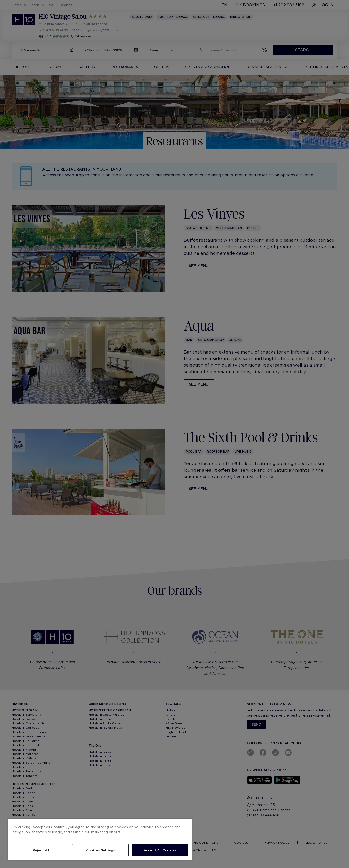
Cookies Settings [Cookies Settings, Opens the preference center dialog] (100, 850)
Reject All (41, 850)
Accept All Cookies (160, 850)
